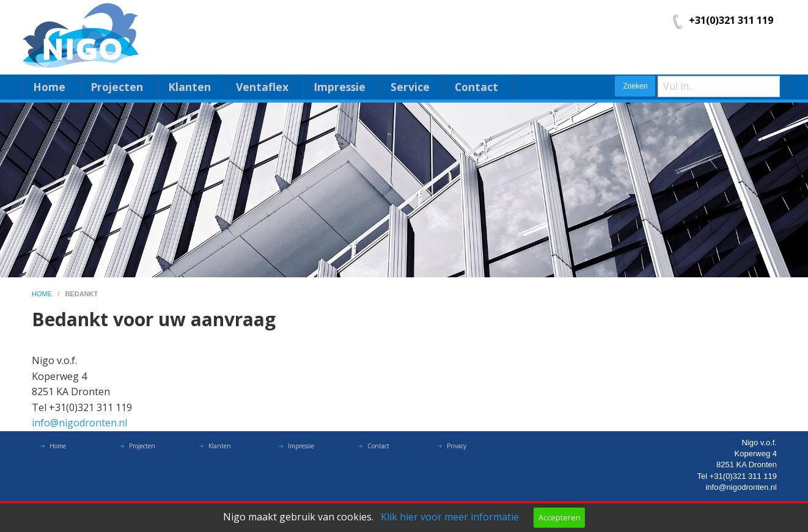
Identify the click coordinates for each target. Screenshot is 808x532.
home (43, 294)
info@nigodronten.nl (79, 423)
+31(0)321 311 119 (731, 20)
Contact (476, 87)
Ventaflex (262, 87)
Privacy (457, 449)
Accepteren (560, 517)
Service (410, 87)
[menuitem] (52, 87)
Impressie (340, 87)
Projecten (117, 87)
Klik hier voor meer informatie (450, 517)
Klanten (189, 87)
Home (49, 87)
